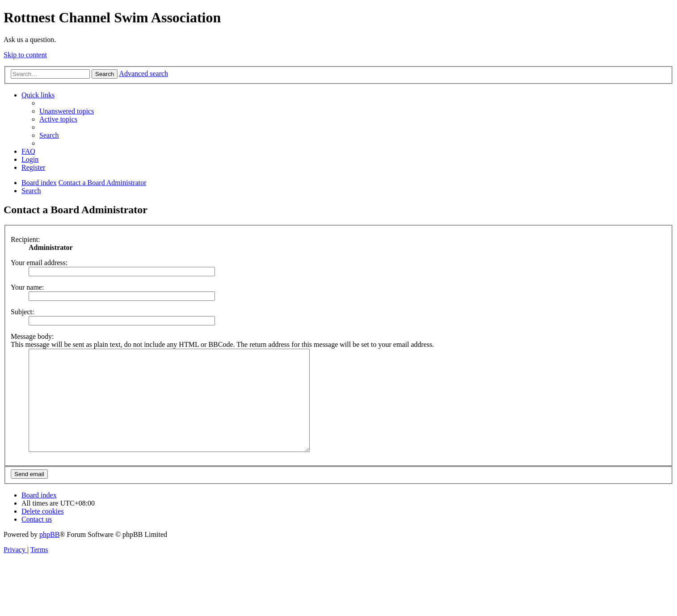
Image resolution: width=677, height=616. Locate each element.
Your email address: (39, 263)
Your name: (27, 287)
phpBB (49, 555)
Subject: (22, 312)
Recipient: (25, 239)
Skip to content (25, 55)
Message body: (32, 336)
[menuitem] (67, 111)
